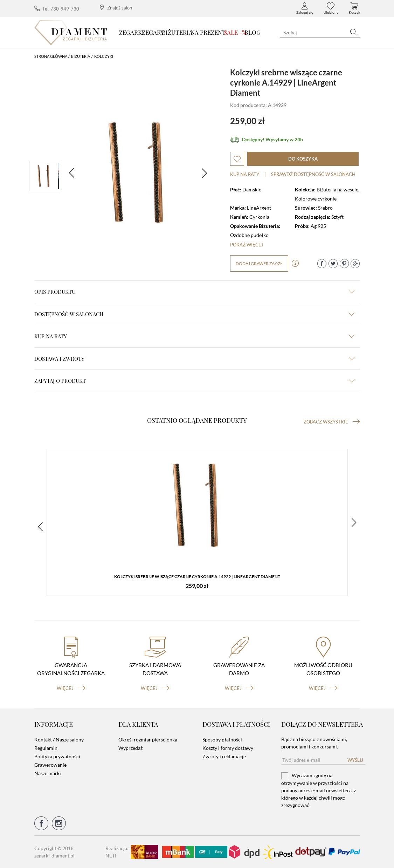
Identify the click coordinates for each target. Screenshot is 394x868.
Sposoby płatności (222, 740)
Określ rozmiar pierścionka (148, 740)
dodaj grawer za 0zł (259, 263)
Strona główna (51, 56)
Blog (253, 32)
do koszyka (303, 159)
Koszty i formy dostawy (228, 748)
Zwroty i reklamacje (224, 756)
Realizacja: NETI (117, 852)
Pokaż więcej (247, 245)
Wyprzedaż (130, 748)
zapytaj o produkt (194, 381)
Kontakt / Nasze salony (59, 740)
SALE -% (235, 32)
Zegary (153, 32)
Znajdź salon (116, 8)
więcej (71, 688)
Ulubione (331, 8)
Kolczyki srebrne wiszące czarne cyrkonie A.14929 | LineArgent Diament (197, 577)
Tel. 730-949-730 (57, 9)
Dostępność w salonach (194, 314)
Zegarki (132, 32)
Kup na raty (245, 174)
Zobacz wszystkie (332, 422)
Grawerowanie (50, 765)
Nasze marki (48, 773)
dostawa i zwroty (194, 359)
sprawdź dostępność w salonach (313, 174)
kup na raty (194, 336)
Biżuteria (177, 32)
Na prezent (208, 32)
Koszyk (354, 8)
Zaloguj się (305, 8)
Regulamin (46, 748)
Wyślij (355, 760)
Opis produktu (194, 292)
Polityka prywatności (57, 756)
